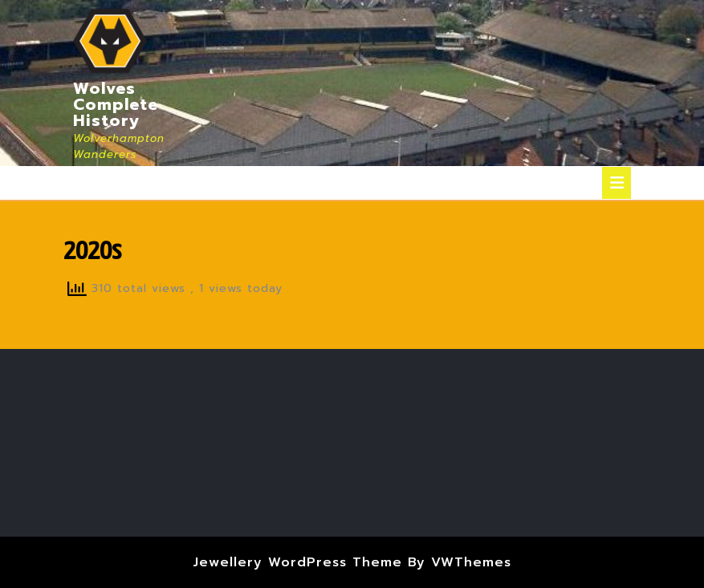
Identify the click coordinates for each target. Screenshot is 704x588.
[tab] (617, 183)
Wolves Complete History (116, 104)
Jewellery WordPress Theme (297, 562)
